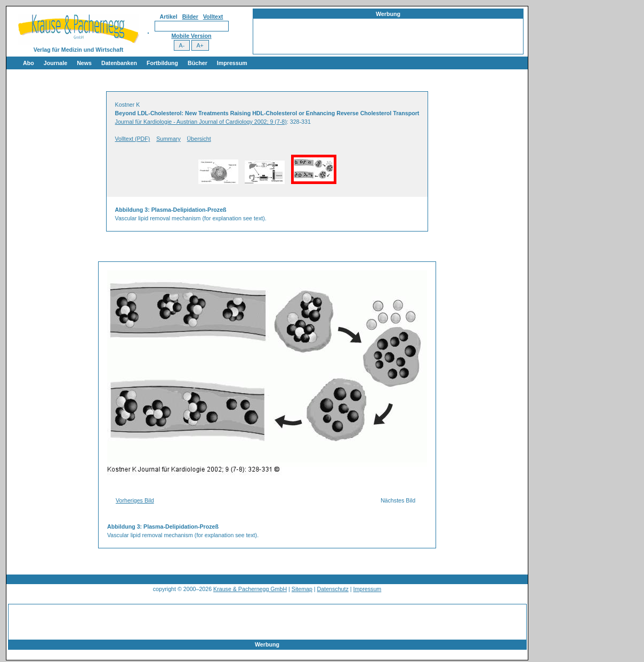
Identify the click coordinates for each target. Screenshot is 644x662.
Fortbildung (162, 63)
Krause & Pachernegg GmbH (250, 589)
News (84, 63)
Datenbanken (119, 63)
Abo (29, 63)
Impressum (232, 63)
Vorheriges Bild (135, 500)
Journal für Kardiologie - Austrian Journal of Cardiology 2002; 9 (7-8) (201, 122)
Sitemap (302, 589)
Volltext (213, 17)
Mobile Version (191, 36)
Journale (55, 63)
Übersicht (199, 139)
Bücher (198, 63)
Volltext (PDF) (133, 139)
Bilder (190, 17)
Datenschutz (333, 589)
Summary (168, 139)
